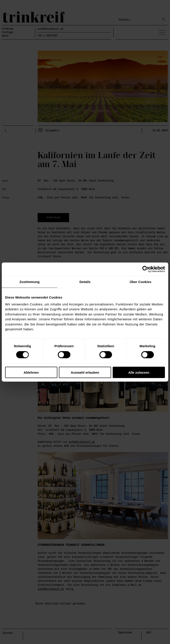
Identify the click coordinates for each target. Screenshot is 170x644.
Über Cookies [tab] (141, 282)
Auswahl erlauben (85, 372)
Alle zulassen (139, 372)
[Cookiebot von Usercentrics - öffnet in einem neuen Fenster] (146, 269)
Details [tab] (85, 282)
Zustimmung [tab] (30, 282)
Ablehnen (31, 372)
